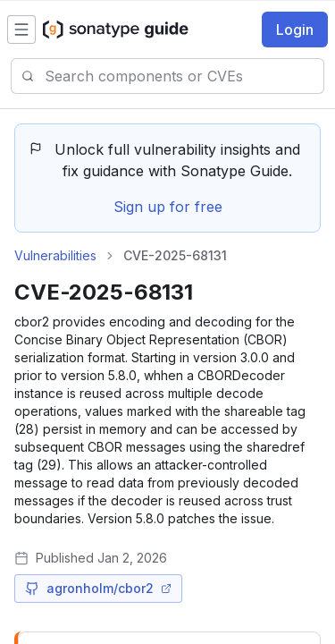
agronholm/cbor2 (98, 588)
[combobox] (184, 76)
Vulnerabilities (55, 255)
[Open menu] (21, 30)
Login (295, 30)
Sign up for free (168, 207)
